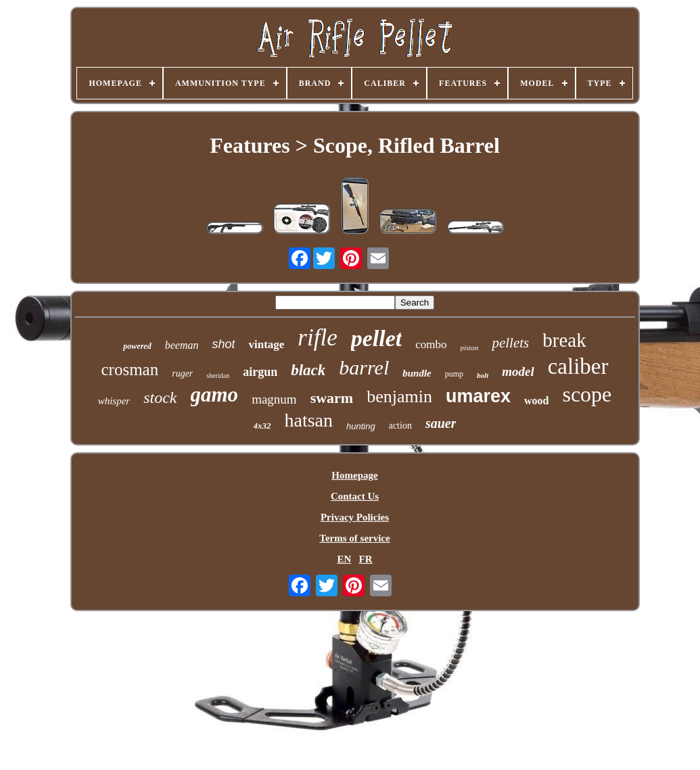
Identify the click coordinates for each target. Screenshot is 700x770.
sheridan (218, 376)
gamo (215, 394)
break (564, 340)
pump (454, 374)
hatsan (309, 420)
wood (536, 401)
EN (344, 559)
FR (366, 559)
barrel (364, 367)
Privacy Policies (355, 517)
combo (431, 344)
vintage (266, 344)
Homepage (354, 475)
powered (137, 346)
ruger (182, 374)
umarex (478, 396)
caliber (578, 366)
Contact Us (355, 496)
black (308, 370)
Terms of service (354, 538)
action (400, 426)
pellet (377, 338)
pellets (510, 343)
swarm (332, 398)
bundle (417, 373)
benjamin (399, 396)
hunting (361, 426)
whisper (114, 401)
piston (470, 347)
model (518, 371)
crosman (130, 369)
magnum (274, 399)
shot (223, 344)
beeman (182, 345)
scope (587, 394)
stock (160, 398)
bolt (483, 375)
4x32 (262, 426)
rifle (317, 338)
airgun (260, 372)
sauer (441, 423)
